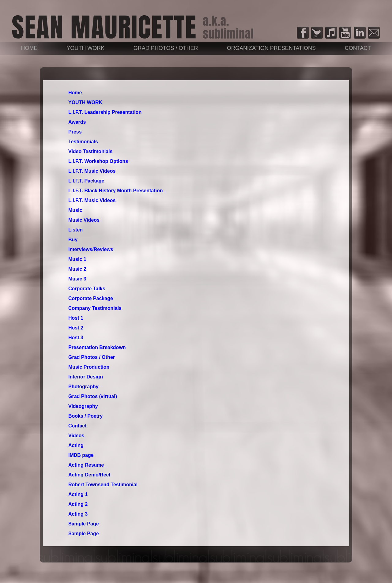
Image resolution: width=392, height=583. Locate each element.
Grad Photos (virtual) (93, 396)
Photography (83, 387)
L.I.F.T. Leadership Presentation (105, 112)
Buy (73, 240)
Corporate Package (91, 298)
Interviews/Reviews (91, 249)
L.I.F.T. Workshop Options (98, 161)
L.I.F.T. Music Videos (92, 171)
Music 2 (77, 269)
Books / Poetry (85, 416)
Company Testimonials (95, 308)
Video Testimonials (90, 151)
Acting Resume (86, 465)
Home (29, 48)
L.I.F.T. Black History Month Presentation (116, 191)
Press (75, 132)
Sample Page (84, 524)
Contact (358, 48)
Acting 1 (78, 494)
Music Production (89, 367)
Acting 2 (78, 504)
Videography (83, 406)
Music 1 (77, 259)
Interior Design (86, 377)
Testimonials (83, 142)
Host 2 (76, 328)
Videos (76, 436)
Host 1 (76, 318)
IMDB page (81, 455)
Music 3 (77, 279)
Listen (75, 230)
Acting (76, 445)
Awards (77, 122)
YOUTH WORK (85, 48)
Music (75, 210)
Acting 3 (78, 514)
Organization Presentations (271, 48)
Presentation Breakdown (97, 347)
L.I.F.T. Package (86, 181)
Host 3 (76, 338)
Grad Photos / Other (166, 48)
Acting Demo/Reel (89, 475)
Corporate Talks (87, 289)
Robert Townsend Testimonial (103, 485)
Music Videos (84, 220)
